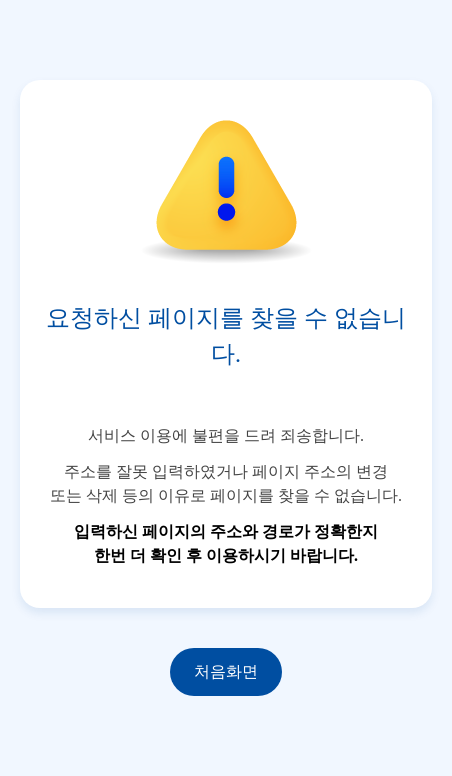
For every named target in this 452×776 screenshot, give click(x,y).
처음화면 (226, 671)
